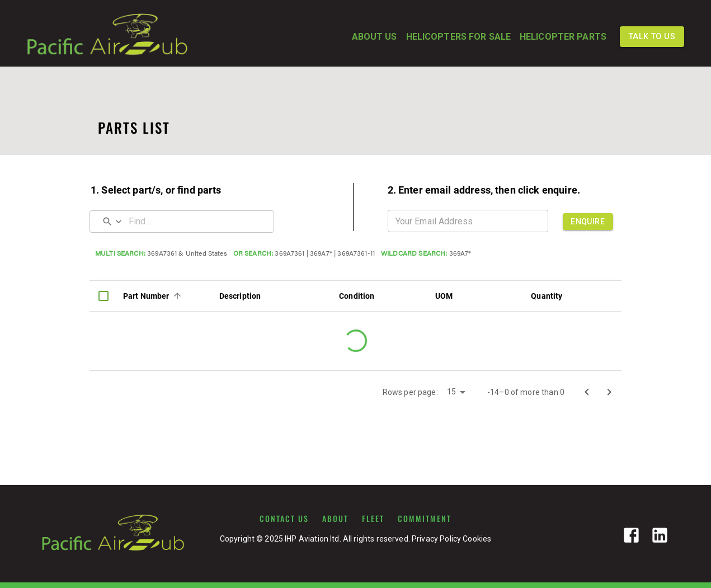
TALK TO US (652, 37)
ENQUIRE (588, 222)
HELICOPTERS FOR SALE (458, 37)
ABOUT (335, 519)
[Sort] (177, 296)
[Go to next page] (609, 392)
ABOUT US (375, 37)
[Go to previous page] (587, 392)
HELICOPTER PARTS (563, 37)
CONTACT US (284, 519)
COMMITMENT (425, 519)
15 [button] (451, 392)
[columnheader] (103, 296)
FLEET (373, 519)
